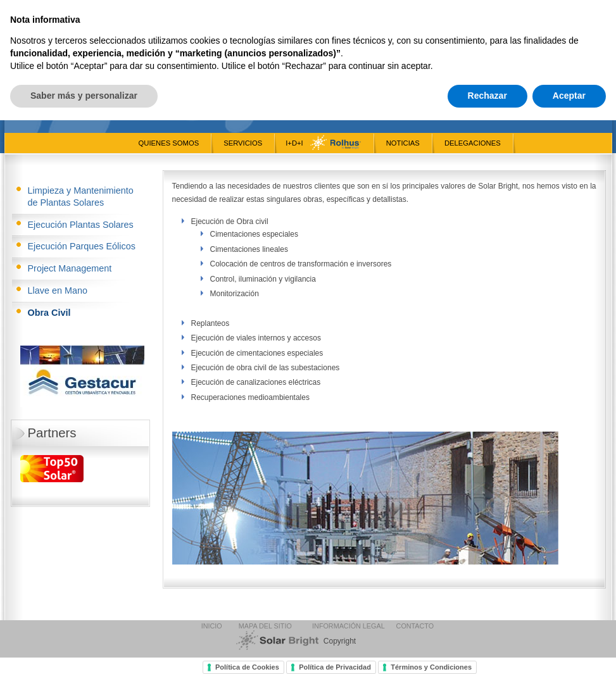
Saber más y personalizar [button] (84, 649)
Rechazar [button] (487, 649)
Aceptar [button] (569, 649)
